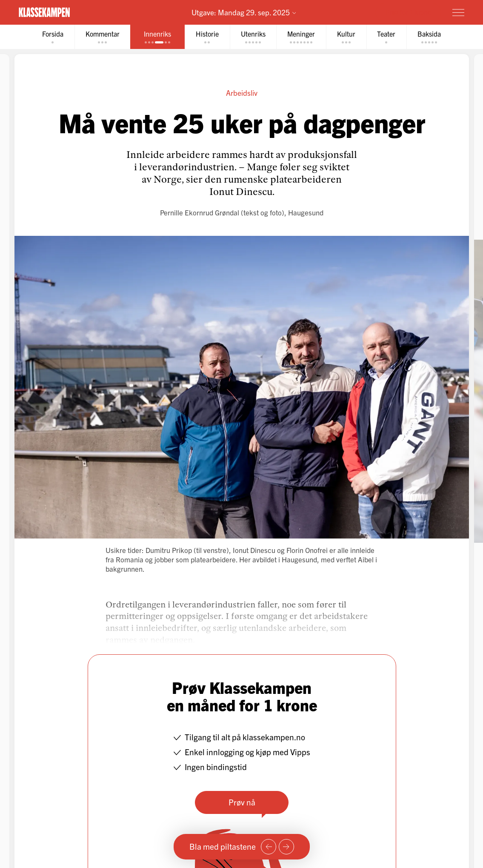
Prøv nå (241, 802)
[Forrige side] (269, 847)
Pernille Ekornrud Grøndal (200, 212)
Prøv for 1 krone (408, 12)
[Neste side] (286, 847)
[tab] (52, 37)
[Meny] (458, 12)
